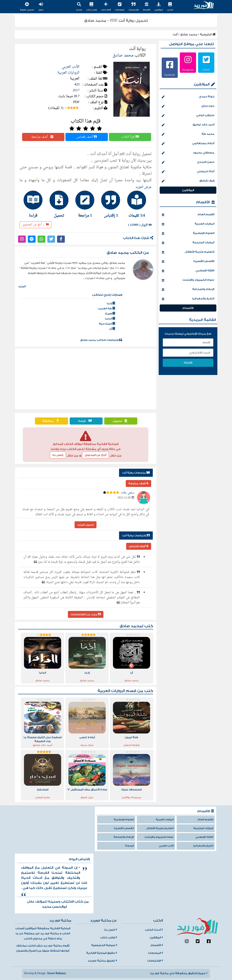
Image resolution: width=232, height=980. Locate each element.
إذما (111, 303)
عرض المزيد (144, 187)
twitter (206, 70)
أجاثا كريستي (188, 172)
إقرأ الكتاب (130, 137)
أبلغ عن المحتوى (35, 225)
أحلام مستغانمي (188, 144)
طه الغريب (106, 309)
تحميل (121, 421)
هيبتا (110, 314)
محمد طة (188, 134)
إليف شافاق (188, 181)
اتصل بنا (111, 930)
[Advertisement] (86, 379)
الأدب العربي (71, 67)
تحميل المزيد (86, 525)
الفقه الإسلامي (188, 271)
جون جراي (188, 106)
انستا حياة (107, 324)
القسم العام (188, 215)
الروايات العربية (68, 73)
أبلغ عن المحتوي (95, 455)
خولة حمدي (188, 97)
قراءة (86, 421)
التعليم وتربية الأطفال (188, 252)
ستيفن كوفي (188, 116)
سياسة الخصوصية (104, 945)
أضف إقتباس (87, 137)
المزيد (22, 286)
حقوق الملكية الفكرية (102, 953)
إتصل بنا (58, 455)
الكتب (170, 7)
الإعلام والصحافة (188, 290)
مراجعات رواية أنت (136, 473)
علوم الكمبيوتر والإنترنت (188, 280)
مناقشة (51, 421)
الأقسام (146, 7)
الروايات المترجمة (188, 243)
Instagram (188, 70)
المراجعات (120, 7)
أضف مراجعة (43, 137)
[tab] (137, 204)
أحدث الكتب (154, 930)
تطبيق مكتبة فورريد (102, 961)
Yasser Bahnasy (56, 973)
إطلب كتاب (91, 7)
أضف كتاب (106, 7)
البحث (79, 7)
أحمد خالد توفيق (188, 125)
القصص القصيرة (188, 262)
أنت (175, 34)
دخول (41, 7)
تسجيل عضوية (27, 7)
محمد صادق (189, 34)
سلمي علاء (128, 493)
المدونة (130, 846)
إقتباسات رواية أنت (136, 536)
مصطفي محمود (188, 153)
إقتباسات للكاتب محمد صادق (101, 340)
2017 (76, 90)
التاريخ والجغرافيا (188, 299)
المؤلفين (159, 7)
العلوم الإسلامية (188, 234)
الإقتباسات (133, 7)
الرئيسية (208, 34)
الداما (110, 319)
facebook (170, 75)
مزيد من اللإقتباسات (86, 614)
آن (112, 329)
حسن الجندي (188, 162)
